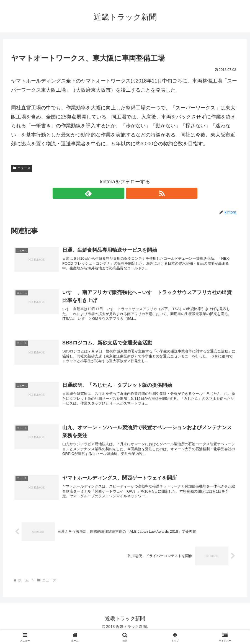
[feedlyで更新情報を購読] (119, 193)
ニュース (22, 168)
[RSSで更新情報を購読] (132, 193)
